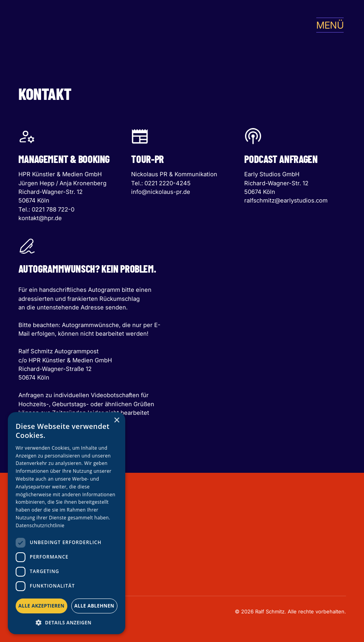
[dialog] (67, 523)
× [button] (116, 420)
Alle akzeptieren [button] (41, 606)
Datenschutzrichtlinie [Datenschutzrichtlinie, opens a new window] (40, 525)
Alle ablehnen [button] (94, 606)
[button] (327, 25)
